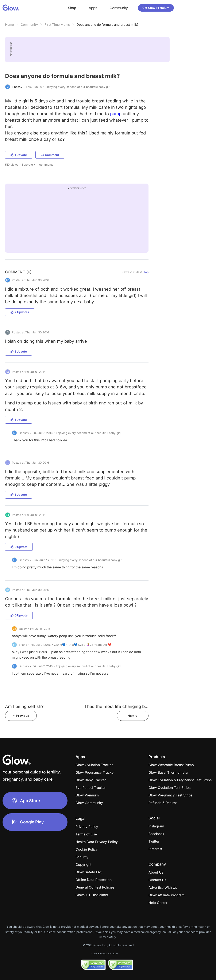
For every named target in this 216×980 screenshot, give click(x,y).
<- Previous (21, 716)
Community (29, 25)
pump (116, 114)
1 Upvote (19, 155)
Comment (50, 155)
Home (9, 25)
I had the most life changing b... (117, 706)
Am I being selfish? (24, 706)
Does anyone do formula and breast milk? (108, 25)
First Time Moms (57, 25)
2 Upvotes (20, 312)
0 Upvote (19, 547)
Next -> (133, 716)
